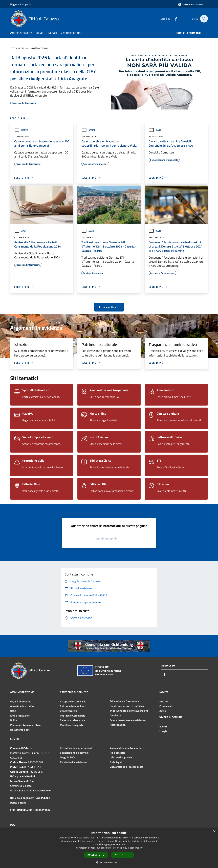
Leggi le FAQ (67, 757)
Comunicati (166, 706)
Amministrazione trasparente (127, 748)
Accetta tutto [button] (96, 855)
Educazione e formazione (124, 701)
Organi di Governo (21, 701)
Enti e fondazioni (20, 716)
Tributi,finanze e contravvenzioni (129, 711)
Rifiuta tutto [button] (123, 855)
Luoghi (163, 731)
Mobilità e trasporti (71, 725)
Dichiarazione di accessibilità (126, 767)
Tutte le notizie (109, 307)
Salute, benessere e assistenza (128, 720)
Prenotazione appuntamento (77, 748)
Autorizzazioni (118, 725)
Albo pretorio (117, 753)
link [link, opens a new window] (141, 848)
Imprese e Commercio (73, 716)
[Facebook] (174, 19)
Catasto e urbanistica (72, 720)
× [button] (214, 831)
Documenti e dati (20, 730)
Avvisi (20, 48)
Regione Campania (21, 4)
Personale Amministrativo (25, 725)
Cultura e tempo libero (73, 706)
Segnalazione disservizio (74, 753)
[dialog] (109, 848)
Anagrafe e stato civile (73, 701)
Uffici (13, 711)
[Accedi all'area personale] (191, 4)
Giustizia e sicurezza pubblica (127, 706)
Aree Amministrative (22, 706)
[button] (109, 862)
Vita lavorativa (68, 711)
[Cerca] (204, 19)
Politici (14, 720)
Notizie (21, 130)
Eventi (163, 726)
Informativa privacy (121, 757)
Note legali (116, 762)
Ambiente (115, 715)
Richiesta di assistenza (73, 762)
